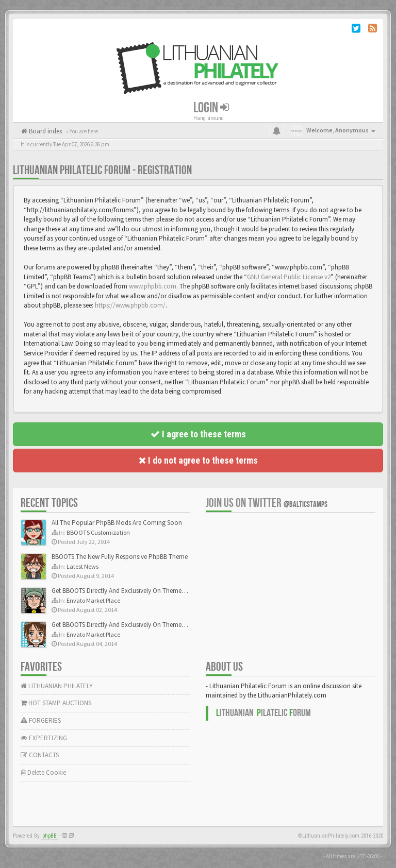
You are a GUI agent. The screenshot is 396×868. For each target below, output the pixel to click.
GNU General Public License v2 (289, 277)
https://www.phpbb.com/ (130, 305)
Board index (45, 131)
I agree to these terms (198, 434)
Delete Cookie (43, 772)
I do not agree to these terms (198, 460)
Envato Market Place (93, 600)
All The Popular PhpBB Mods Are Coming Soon (117, 523)
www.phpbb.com (153, 286)
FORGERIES (41, 720)
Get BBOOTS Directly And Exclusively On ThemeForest (125, 591)
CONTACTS (40, 755)
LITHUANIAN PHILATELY (57, 686)
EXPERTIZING (44, 738)
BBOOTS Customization (98, 532)
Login (211, 108)
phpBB (49, 836)
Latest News (82, 566)
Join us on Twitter (267, 503)
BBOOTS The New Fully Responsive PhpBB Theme (120, 557)
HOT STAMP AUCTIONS (56, 703)
